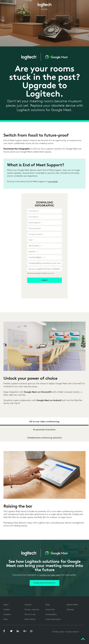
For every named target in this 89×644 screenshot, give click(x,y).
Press (6, 619)
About (6, 605)
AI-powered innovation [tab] (44, 430)
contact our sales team (50, 575)
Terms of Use (30, 614)
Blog (48, 605)
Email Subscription (53, 619)
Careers (7, 609)
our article (53, 181)
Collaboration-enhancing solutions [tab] (44, 438)
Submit (45, 280)
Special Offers (72, 605)
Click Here (50, 273)
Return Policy (30, 619)
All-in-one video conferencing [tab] (44, 421)
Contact (28, 605)
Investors (7, 614)
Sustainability (51, 614)
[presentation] (45, 287)
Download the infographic (17, 149)
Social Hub (50, 609)
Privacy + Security (32, 609)
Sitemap (70, 609)
